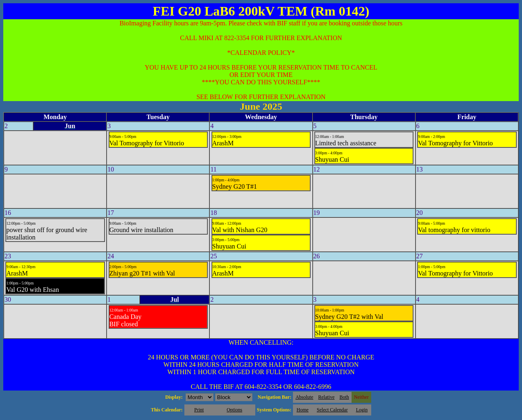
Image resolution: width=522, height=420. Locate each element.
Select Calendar (332, 410)
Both (344, 397)
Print (199, 410)
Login (362, 410)
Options (234, 410)
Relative (327, 397)
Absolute (304, 397)
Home (303, 410)
